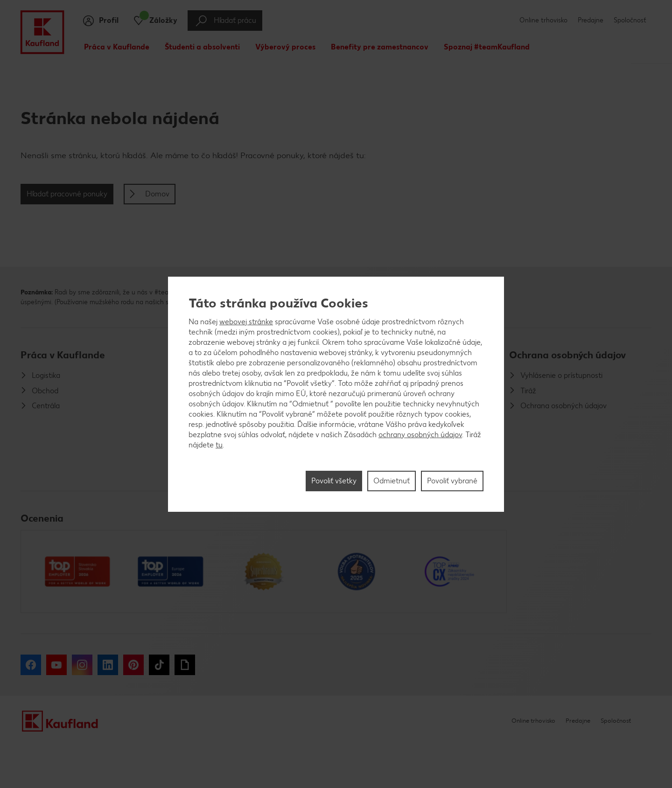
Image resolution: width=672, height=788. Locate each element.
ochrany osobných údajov (420, 435)
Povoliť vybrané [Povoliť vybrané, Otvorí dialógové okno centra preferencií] (452, 481)
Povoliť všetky (334, 481)
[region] (336, 394)
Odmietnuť (392, 481)
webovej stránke (246, 322)
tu (219, 445)
